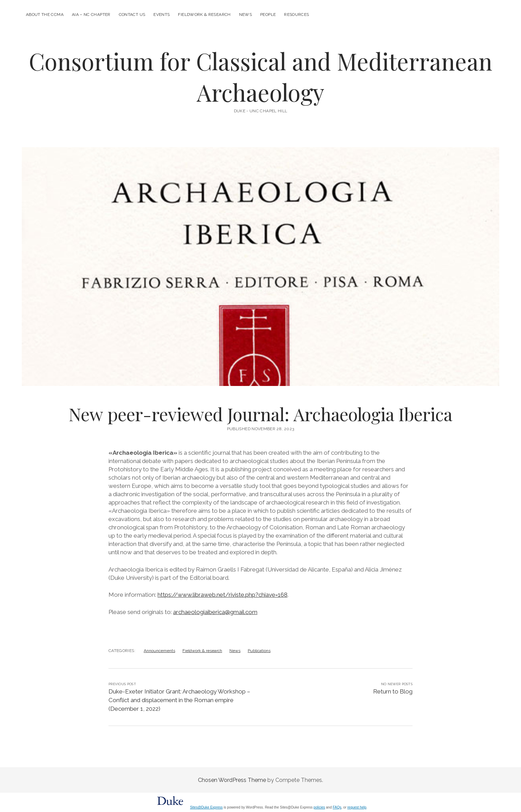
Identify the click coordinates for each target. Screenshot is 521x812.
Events (162, 15)
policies (319, 807)
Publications (259, 651)
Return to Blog (393, 691)
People (268, 15)
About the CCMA (45, 15)
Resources (296, 15)
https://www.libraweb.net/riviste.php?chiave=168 (222, 595)
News (245, 15)
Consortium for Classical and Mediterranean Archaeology (260, 77)
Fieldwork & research (204, 15)
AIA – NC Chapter (91, 15)
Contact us (132, 15)
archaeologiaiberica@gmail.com (215, 612)
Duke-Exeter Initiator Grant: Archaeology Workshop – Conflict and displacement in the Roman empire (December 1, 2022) (179, 700)
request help (357, 807)
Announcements (159, 651)
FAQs (337, 807)
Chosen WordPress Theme (232, 780)
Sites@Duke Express (206, 807)
